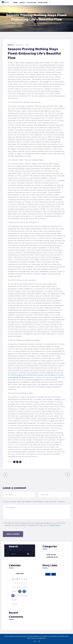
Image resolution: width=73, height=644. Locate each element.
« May (15, 604)
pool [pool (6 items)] (54, 574)
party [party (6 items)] (48, 574)
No (39, 641)
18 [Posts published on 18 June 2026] (20, 591)
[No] (71, 639)
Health (11, 45)
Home (14, 23)
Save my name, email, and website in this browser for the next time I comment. (35, 502)
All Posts (20, 23)
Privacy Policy (55, 525)
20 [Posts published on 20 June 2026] (24, 591)
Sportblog (51, 557)
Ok (35, 641)
